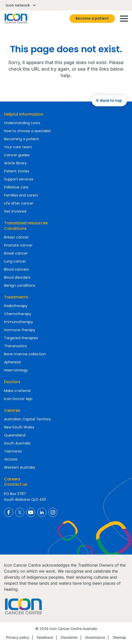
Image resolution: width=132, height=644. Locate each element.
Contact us (16, 484)
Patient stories (17, 171)
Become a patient (92, 18)
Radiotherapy (16, 306)
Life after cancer (19, 203)
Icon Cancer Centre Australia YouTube (31, 512)
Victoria (11, 459)
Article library (15, 163)
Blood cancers (16, 269)
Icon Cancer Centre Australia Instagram (53, 512)
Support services (19, 179)
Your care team (18, 147)
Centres (12, 410)
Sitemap (119, 637)
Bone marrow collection (25, 354)
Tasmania (13, 451)
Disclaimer (69, 637)
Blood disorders (17, 277)
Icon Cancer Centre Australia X (20, 512)
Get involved (15, 211)
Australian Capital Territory (27, 419)
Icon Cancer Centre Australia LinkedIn (42, 512)
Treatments (16, 297)
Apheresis (12, 362)
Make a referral (17, 391)
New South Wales (19, 427)
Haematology (16, 370)
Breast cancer (16, 237)
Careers (12, 479)
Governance (95, 637)
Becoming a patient (22, 139)
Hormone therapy (20, 330)
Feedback (45, 637)
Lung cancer (15, 261)
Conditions (15, 229)
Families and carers (21, 195)
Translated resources (26, 223)
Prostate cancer (18, 245)
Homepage (16, 19)
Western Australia (20, 467)
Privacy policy (18, 637)
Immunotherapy (19, 322)
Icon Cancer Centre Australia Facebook (9, 512)
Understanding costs (22, 123)
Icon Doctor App (18, 399)
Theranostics (15, 346)
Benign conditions (20, 285)
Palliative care (16, 187)
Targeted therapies (21, 338)
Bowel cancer (16, 253)
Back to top (108, 101)
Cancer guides (17, 155)
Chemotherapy (18, 314)
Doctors (12, 382)
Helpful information (24, 114)
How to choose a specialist (27, 131)
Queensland (15, 435)
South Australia (17, 443)
